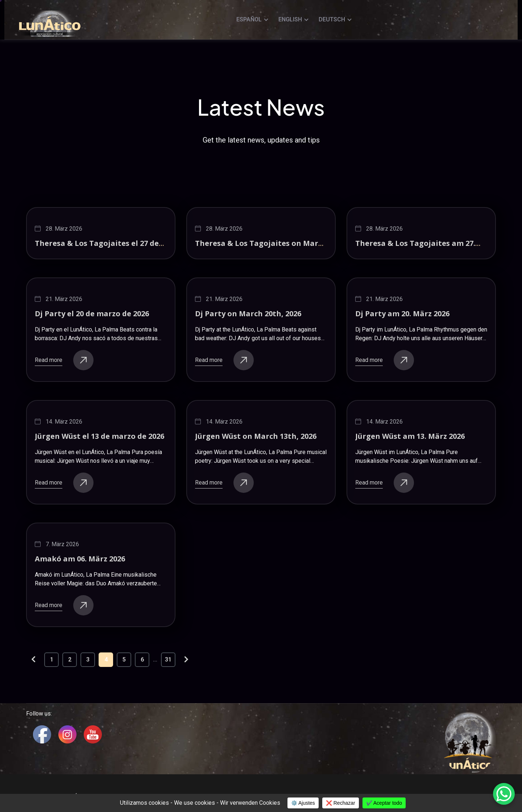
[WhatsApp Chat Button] (504, 794)
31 (168, 660)
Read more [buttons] (64, 360)
